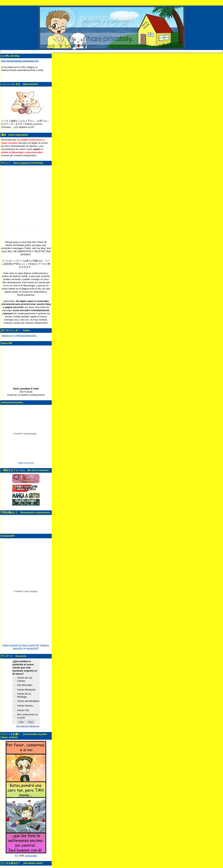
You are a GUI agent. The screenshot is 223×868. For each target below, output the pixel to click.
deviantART (33, 648)
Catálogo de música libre (26, 463)
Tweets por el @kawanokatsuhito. (19, 335)
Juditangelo (31, 856)
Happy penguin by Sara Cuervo (19, 645)
